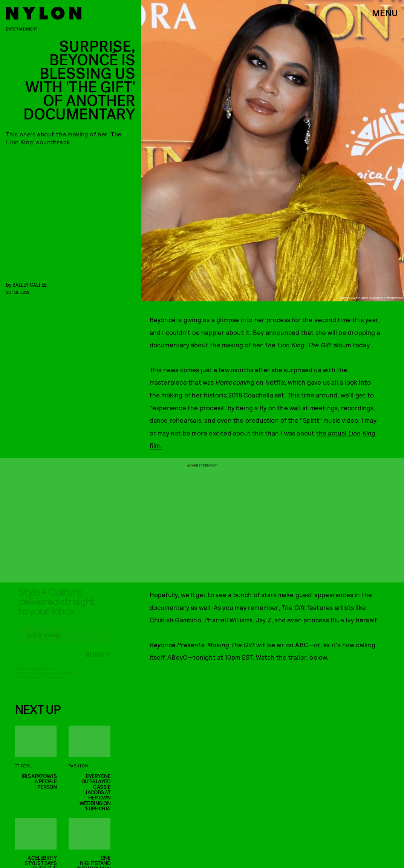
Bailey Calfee (30, 285)
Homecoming (235, 382)
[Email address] (63, 640)
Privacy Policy (53, 683)
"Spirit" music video (329, 420)
